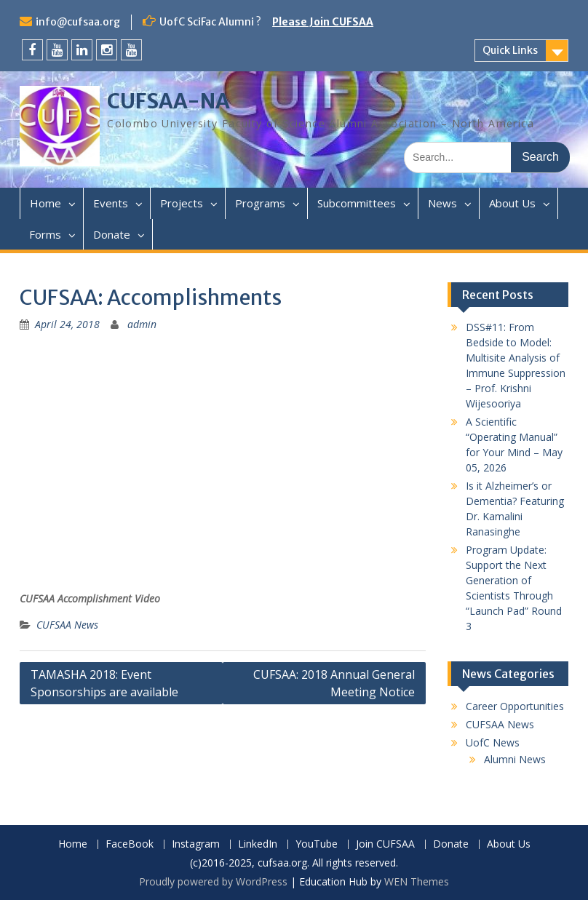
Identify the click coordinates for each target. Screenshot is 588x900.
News (442, 203)
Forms (45, 234)
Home (45, 203)
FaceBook (130, 844)
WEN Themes (417, 881)
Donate (112, 234)
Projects (182, 203)
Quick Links (510, 50)
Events (111, 203)
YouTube (317, 844)
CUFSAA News (67, 625)
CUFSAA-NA (168, 101)
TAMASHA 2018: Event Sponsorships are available (104, 683)
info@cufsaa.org (78, 22)
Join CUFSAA (385, 844)
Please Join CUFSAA (323, 22)
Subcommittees (357, 203)
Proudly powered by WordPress (213, 881)
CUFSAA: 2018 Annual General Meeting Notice (334, 683)
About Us (512, 203)
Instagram (196, 844)
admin (142, 324)
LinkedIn (258, 844)
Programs (260, 203)
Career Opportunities (515, 706)
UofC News (493, 742)
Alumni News (515, 759)
